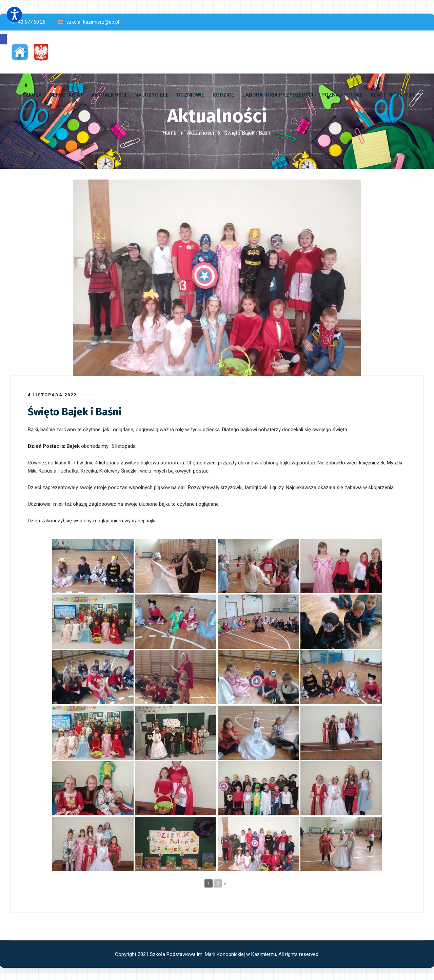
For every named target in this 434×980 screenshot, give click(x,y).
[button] (3, 39)
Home (170, 133)
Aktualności (200, 133)
